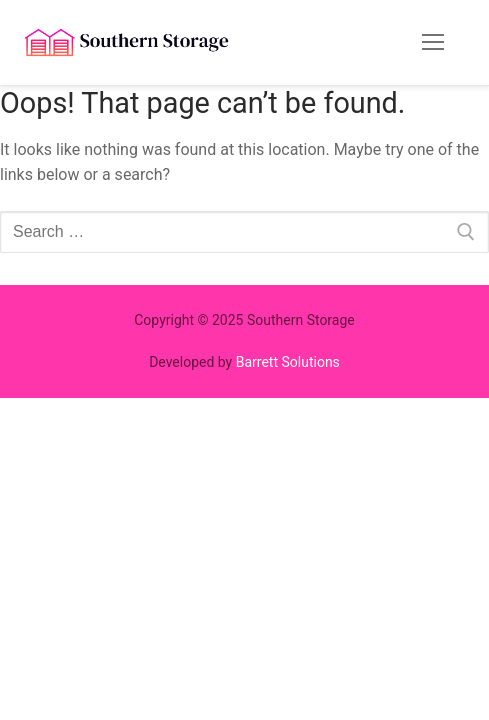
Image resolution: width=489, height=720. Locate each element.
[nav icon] (433, 43)
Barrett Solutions (288, 362)
